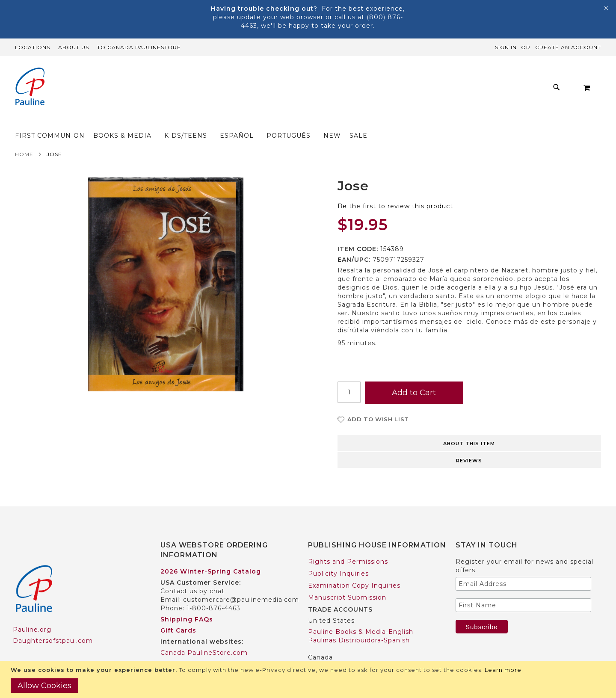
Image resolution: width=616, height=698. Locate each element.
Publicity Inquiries (338, 557)
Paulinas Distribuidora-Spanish (359, 624)
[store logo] (30, 87)
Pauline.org (32, 613)
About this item (469, 427)
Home (24, 138)
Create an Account (568, 47)
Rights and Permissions (348, 545)
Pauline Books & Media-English (361, 615)
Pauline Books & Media (347, 652)
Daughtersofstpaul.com (53, 624)
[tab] (469, 426)
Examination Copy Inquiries (354, 569)
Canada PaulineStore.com (204, 636)
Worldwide (178, 647)
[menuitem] (146, 90)
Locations (33, 47)
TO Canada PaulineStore (139, 47)
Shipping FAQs (187, 603)
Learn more (503, 670)
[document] (309, 679)
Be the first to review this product (395, 189)
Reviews (469, 444)
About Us (74, 47)
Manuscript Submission (347, 581)
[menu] (295, 90)
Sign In (506, 47)
